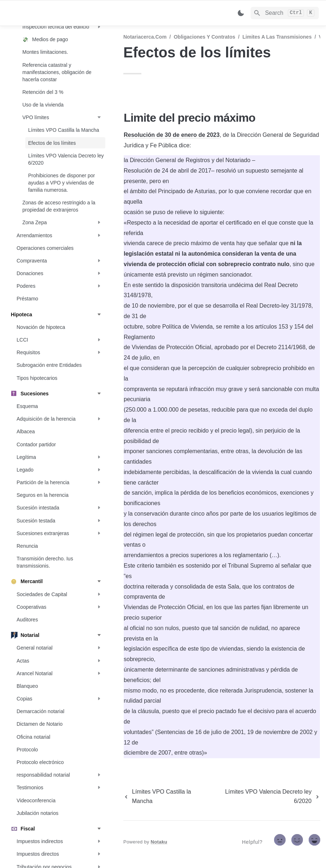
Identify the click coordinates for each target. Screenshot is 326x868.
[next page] (266, 797)
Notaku (159, 842)
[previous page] (166, 797)
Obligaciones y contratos (205, 37)
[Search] (285, 13)
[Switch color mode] (241, 13)
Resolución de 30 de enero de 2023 (172, 135)
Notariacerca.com (145, 37)
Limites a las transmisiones (277, 37)
